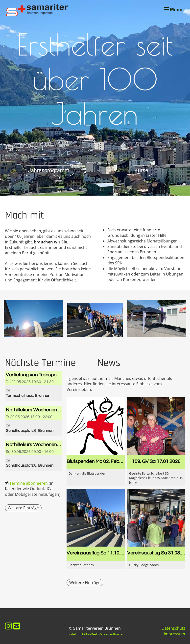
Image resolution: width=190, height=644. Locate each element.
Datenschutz (173, 628)
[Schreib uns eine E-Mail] (17, 626)
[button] (33, 386)
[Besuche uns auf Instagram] (8, 626)
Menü (173, 10)
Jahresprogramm (49, 170)
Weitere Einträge (23, 508)
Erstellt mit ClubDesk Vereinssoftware (95, 634)
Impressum (174, 634)
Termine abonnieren (29, 483)
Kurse (141, 170)
